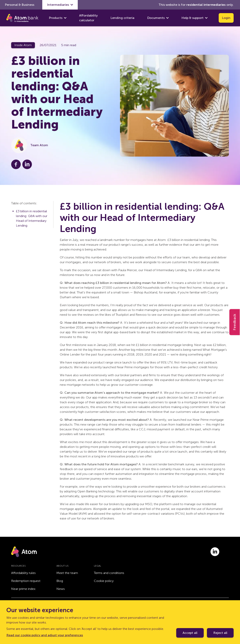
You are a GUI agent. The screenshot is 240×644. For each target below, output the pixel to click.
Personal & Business (20, 5)
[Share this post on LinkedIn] (27, 164)
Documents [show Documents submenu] (158, 18)
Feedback (235, 322)
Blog (60, 581)
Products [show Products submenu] (58, 18)
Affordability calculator (88, 18)
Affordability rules (23, 573)
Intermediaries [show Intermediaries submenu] (60, 5)
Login (226, 18)
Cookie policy (104, 581)
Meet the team (67, 573)
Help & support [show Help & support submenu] (194, 18)
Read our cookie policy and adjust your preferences (45, 635)
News (61, 589)
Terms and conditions (109, 573)
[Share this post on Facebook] (16, 164)
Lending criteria (122, 18)
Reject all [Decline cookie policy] (220, 633)
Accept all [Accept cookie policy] (190, 633)
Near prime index (23, 589)
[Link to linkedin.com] (215, 552)
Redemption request (26, 581)
